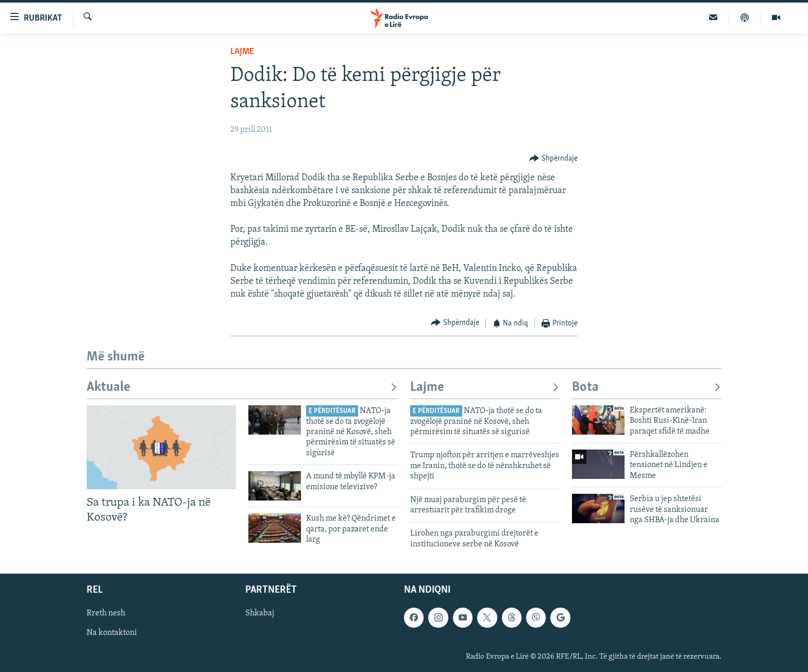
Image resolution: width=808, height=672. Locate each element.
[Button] (553, 158)
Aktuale (242, 387)
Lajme (242, 52)
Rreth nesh (106, 613)
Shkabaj (260, 613)
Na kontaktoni (112, 633)
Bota (647, 387)
